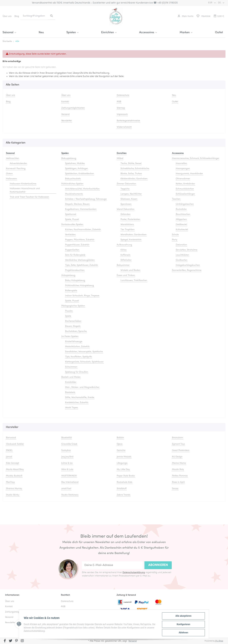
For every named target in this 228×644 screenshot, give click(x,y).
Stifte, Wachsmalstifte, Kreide (80, 398)
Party (175, 240)
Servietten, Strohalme (187, 250)
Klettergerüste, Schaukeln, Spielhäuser (84, 362)
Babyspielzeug (69, 158)
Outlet (219, 33)
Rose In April (178, 482)
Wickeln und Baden (130, 270)
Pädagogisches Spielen (73, 306)
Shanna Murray (14, 489)
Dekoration (181, 245)
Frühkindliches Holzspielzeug (80, 286)
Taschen (176, 199)
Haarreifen (181, 164)
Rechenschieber (73, 321)
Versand (65, 114)
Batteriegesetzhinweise (128, 121)
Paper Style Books (126, 476)
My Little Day (123, 470)
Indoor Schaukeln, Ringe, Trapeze (82, 296)
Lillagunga (122, 463)
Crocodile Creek (69, 444)
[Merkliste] (203, 16)
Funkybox (66, 450)
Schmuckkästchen (185, 189)
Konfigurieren (183, 624)
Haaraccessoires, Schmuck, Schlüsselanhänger (196, 158)
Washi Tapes (72, 408)
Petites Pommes (180, 476)
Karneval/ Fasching (16, 169)
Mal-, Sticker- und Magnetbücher (82, 387)
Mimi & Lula (67, 470)
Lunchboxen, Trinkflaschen (134, 281)
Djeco (120, 444)
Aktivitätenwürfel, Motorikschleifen (82, 189)
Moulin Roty (178, 470)
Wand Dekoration (126, 209)
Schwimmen (71, 367)
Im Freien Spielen (70, 336)
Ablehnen (183, 633)
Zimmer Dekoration (126, 184)
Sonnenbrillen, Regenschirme (187, 270)
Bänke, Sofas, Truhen (131, 174)
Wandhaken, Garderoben (134, 235)
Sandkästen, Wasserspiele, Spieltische (84, 352)
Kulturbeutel (182, 230)
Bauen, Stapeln (73, 326)
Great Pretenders (181, 450)
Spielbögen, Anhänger (77, 169)
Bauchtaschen (183, 214)
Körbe (124, 250)
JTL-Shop (219, 641)
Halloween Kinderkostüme (23, 184)
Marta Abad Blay (15, 470)
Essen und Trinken (126, 275)
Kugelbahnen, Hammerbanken (81, 209)
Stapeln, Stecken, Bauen (77, 204)
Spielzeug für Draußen (77, 372)
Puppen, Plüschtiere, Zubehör (80, 240)
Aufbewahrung (124, 245)
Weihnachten (13, 158)
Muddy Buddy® (14, 476)
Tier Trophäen (128, 230)
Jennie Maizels (124, 457)
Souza (175, 489)
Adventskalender (18, 164)
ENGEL (9, 450)
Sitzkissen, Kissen (129, 199)
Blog (17, 16)
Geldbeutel (181, 225)
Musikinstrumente (74, 194)
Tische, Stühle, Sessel (131, 164)
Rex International (70, 482)
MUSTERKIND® (69, 476)
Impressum (122, 114)
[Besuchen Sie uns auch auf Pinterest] (16, 641)
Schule (175, 235)
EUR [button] (211, 3)
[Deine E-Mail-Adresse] (112, 565)
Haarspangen (183, 169)
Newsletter (67, 121)
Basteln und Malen (71, 377)
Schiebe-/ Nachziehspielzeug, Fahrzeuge (86, 199)
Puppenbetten (72, 250)
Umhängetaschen (185, 204)
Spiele (68, 316)
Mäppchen (181, 219)
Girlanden (125, 214)
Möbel (120, 158)
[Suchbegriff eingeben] (34, 16)
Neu (41, 33)
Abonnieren (158, 565)
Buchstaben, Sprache (76, 331)
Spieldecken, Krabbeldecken (80, 174)
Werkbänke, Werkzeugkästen (80, 260)
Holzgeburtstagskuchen (188, 265)
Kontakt (65, 102)
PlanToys (10, 482)
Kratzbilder (71, 382)
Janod (9, 457)
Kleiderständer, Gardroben (134, 179)
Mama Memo (179, 463)
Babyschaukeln (73, 179)
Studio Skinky (13, 495)
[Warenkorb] (219, 16)
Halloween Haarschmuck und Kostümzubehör (25, 190)
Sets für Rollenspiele (75, 255)
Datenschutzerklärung (134, 573)
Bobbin (120, 438)
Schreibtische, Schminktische (135, 169)
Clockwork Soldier (15, 444)
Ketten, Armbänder (185, 184)
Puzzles (69, 311)
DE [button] (220, 3)
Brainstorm (178, 438)
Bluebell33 (67, 438)
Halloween (11, 179)
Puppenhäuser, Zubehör (77, 245)
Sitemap (121, 108)
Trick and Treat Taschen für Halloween (29, 197)
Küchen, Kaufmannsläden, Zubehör (83, 230)
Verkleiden (70, 235)
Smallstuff (122, 489)
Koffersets (125, 255)
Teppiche (125, 189)
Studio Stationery (70, 495)
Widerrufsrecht (124, 127)
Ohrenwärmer (183, 179)
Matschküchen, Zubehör (77, 347)
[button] (186, 16)
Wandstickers (127, 225)
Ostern (9, 174)
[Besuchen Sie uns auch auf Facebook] (5, 641)
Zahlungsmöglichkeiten (73, 108)
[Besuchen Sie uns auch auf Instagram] (22, 641)
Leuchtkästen (182, 255)
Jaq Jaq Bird (67, 457)
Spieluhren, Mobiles (75, 164)
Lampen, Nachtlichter (131, 194)
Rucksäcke (181, 209)
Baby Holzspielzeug (75, 281)
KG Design (177, 457)
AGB (119, 102)
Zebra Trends (124, 495)
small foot (66, 489)
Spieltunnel (71, 214)
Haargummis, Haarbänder (189, 174)
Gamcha (121, 450)
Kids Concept (13, 463)
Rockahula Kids (124, 482)
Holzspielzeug (68, 275)
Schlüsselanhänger (185, 194)
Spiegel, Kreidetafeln (131, 240)
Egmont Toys (178, 444)
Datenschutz (123, 95)
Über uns (7, 16)
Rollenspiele (71, 291)
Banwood (11, 438)
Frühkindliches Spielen (72, 184)
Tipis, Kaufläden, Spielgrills (78, 357)
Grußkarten (182, 260)
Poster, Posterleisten (130, 219)
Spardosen (126, 204)
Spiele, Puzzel (72, 219)
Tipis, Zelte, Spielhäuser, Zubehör (82, 265)
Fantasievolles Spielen (72, 225)
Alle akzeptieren (183, 616)
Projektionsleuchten (75, 270)
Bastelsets (70, 392)
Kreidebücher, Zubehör (77, 403)
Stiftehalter (126, 260)
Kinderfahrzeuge (74, 342)
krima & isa (67, 463)
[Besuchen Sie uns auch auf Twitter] (11, 641)
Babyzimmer (123, 265)
